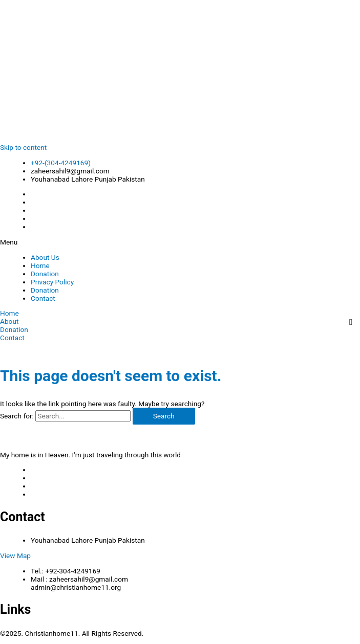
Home (40, 265)
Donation (45, 274)
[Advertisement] (180, 72)
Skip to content (23, 147)
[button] (180, 242)
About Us (45, 257)
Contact (43, 298)
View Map (15, 556)
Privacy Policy (52, 282)
